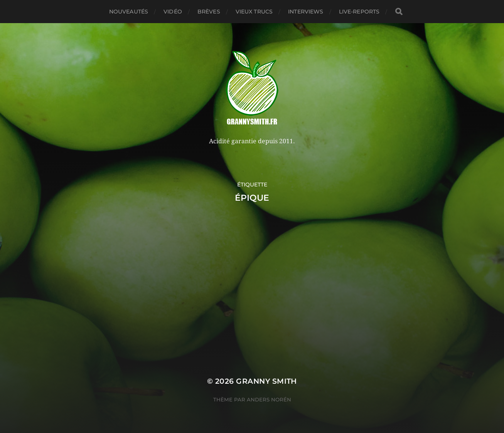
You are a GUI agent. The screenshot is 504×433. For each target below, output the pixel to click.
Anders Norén (269, 399)
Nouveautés (129, 12)
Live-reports (359, 12)
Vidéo (173, 12)
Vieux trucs (254, 12)
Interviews (306, 12)
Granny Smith (266, 381)
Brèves (209, 12)
